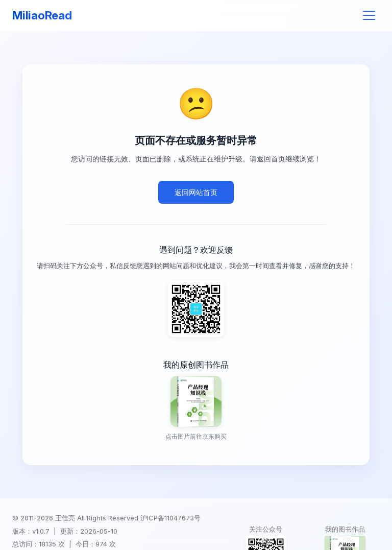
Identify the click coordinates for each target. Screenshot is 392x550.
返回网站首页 (196, 192)
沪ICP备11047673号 (170, 518)
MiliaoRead (42, 15)
